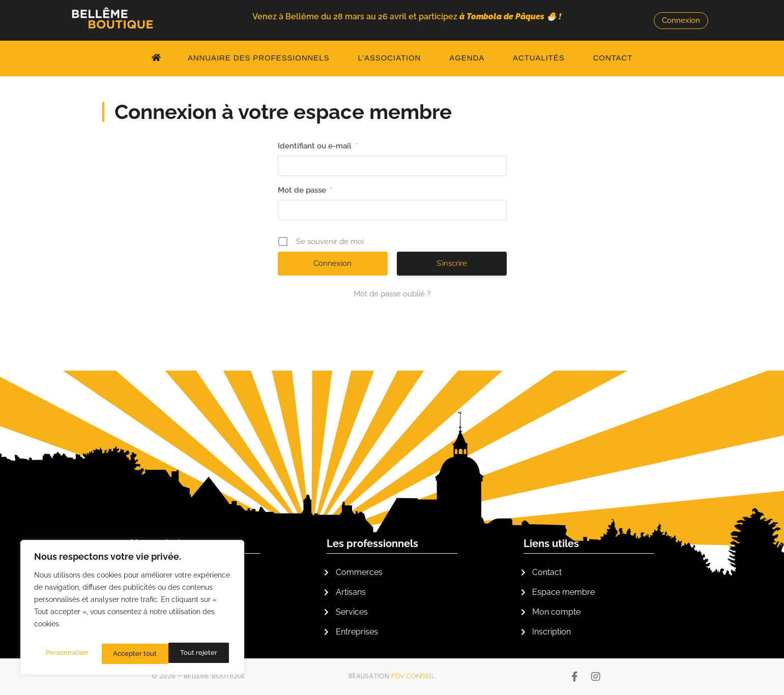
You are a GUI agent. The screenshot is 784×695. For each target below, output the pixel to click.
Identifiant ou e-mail (318, 146)
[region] (132, 610)
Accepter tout (197, 654)
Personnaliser (67, 654)
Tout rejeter (132, 654)
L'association (161, 543)
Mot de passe (305, 190)
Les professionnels (372, 543)
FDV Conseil (413, 676)
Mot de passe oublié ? (392, 294)
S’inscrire (452, 263)
